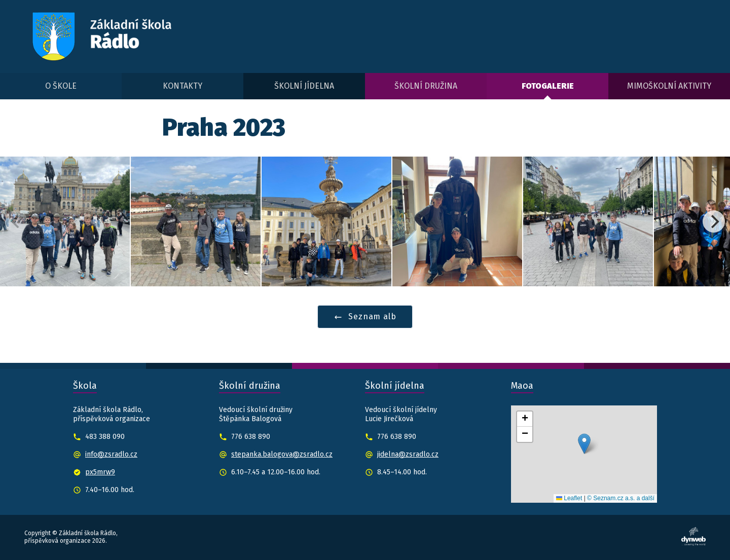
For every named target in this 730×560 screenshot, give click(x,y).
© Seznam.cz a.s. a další (621, 498)
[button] (584, 444)
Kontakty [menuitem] (182, 86)
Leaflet (569, 498)
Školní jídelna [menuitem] (304, 86)
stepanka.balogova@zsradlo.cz (282, 454)
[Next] (714, 221)
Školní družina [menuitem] (426, 86)
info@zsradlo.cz (111, 454)
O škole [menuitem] (61, 86)
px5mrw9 (100, 472)
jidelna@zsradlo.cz (408, 454)
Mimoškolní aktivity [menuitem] (669, 86)
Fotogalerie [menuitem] (548, 86)
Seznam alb (365, 316)
